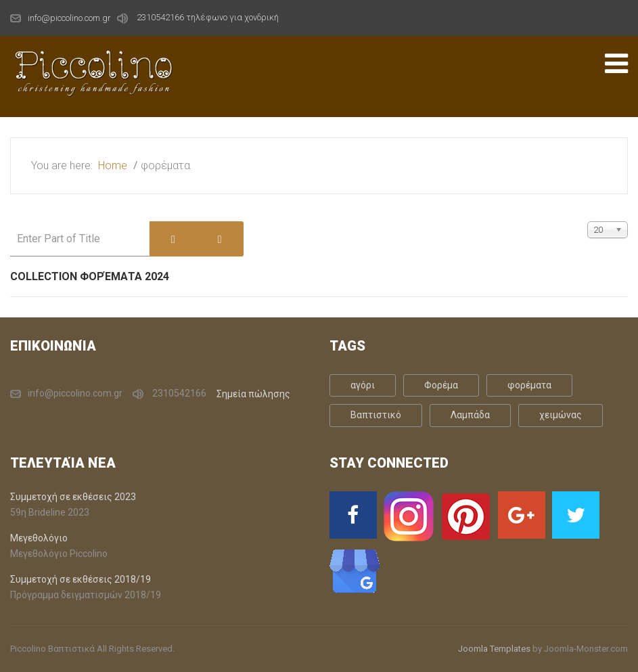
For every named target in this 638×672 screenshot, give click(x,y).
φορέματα (529, 385)
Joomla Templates (494, 649)
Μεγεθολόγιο (39, 538)
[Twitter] (576, 515)
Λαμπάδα (470, 415)
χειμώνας (561, 415)
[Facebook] (353, 515)
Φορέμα (441, 385)
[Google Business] (355, 571)
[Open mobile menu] (616, 64)
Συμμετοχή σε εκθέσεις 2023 (73, 497)
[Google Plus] (522, 515)
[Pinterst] (466, 517)
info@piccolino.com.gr (69, 18)
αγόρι (363, 385)
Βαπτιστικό (376, 415)
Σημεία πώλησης (253, 394)
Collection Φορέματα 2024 (90, 276)
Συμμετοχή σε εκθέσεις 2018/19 (81, 579)
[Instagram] (409, 516)
